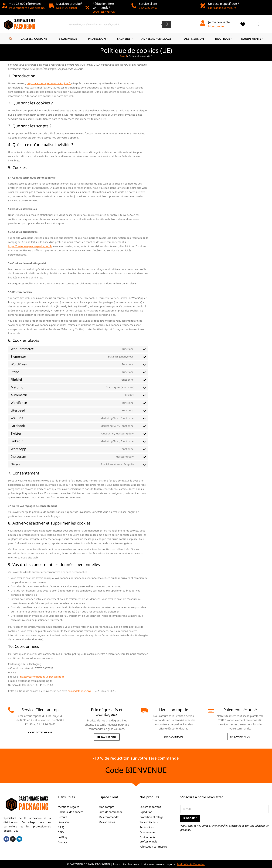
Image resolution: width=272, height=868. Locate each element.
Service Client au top (40, 710)
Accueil (123, 56)
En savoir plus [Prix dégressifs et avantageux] (107, 737)
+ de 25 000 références (25, 4)
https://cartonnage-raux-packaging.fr (49, 83)
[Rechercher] (167, 24)
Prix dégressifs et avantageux (107, 712)
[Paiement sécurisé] (211, 710)
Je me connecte (219, 22)
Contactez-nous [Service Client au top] (40, 732)
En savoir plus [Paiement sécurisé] (240, 737)
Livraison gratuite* (69, 4)
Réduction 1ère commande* (103, 6)
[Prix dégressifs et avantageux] (77, 710)
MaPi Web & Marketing (191, 864)
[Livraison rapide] (144, 710)
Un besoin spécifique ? (223, 4)
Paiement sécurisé (240, 710)
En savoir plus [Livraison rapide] (174, 737)
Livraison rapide (173, 710)
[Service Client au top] (11, 710)
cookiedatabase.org (79, 691)
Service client (148, 4)
